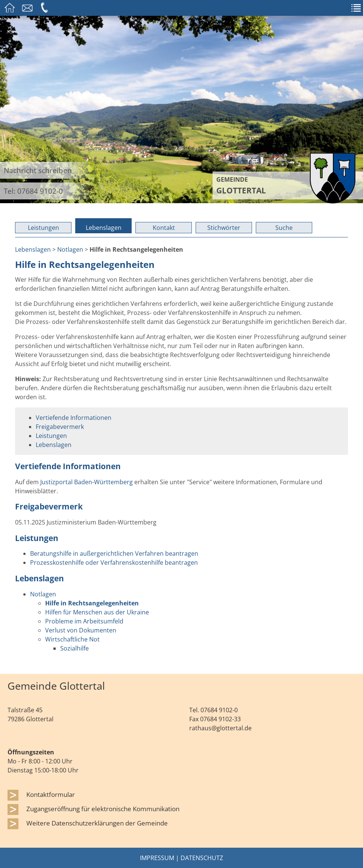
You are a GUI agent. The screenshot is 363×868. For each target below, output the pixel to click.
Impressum (157, 858)
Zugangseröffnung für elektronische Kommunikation (103, 809)
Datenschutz (202, 858)
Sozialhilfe (74, 648)
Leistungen (43, 228)
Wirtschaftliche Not (72, 639)
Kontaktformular (51, 794)
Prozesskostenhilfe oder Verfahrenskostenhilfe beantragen (114, 562)
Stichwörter (224, 228)
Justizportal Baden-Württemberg (87, 482)
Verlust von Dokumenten (81, 630)
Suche (284, 228)
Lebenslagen (104, 228)
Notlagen (70, 249)
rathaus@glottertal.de (220, 728)
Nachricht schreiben (38, 170)
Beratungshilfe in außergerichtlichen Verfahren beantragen (114, 553)
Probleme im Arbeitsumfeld (84, 621)
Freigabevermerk (60, 427)
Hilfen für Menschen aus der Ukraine (97, 612)
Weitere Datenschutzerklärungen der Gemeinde (97, 823)
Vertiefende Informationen (74, 418)
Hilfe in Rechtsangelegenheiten (92, 603)
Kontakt (164, 228)
